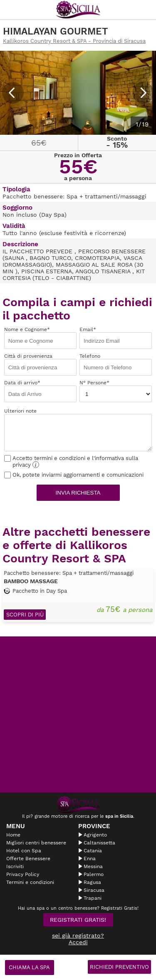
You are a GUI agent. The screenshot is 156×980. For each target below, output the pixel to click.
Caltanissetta (99, 843)
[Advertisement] (78, 714)
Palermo (94, 874)
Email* (116, 338)
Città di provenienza (40, 364)
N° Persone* (116, 391)
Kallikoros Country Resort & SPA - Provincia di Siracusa (74, 41)
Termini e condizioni (30, 882)
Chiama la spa (29, 967)
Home (13, 835)
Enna (90, 859)
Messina (93, 866)
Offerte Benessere (28, 859)
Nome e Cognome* (40, 338)
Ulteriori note (78, 430)
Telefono (116, 364)
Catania (93, 851)
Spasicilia (78, 10)
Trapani (93, 898)
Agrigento (95, 835)
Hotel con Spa (24, 851)
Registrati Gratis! (78, 920)
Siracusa (94, 890)
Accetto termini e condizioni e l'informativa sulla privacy (71, 462)
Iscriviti (15, 866)
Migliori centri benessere (36, 843)
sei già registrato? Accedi (78, 939)
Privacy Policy (23, 874)
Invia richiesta (78, 493)
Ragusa (92, 882)
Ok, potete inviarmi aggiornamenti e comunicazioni (74, 475)
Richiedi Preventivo (119, 967)
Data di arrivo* (40, 391)
